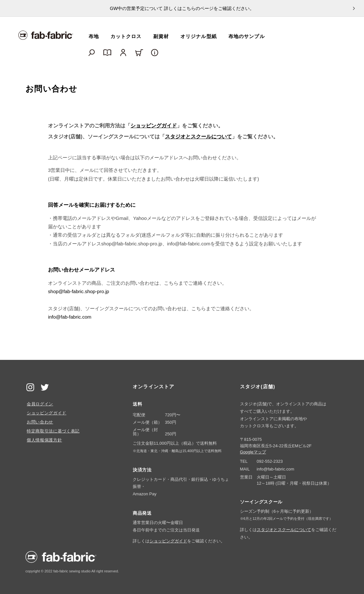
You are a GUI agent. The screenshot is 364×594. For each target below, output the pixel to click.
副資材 (161, 36)
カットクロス (126, 36)
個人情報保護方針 (44, 440)
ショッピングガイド (154, 126)
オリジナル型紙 (199, 36)
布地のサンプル (247, 36)
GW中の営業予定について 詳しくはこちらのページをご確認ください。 (182, 8)
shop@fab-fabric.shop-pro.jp (79, 291)
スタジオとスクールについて (198, 137)
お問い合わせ (40, 422)
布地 (94, 36)
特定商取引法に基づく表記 (53, 431)
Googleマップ (253, 452)
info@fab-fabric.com (70, 317)
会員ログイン (40, 404)
